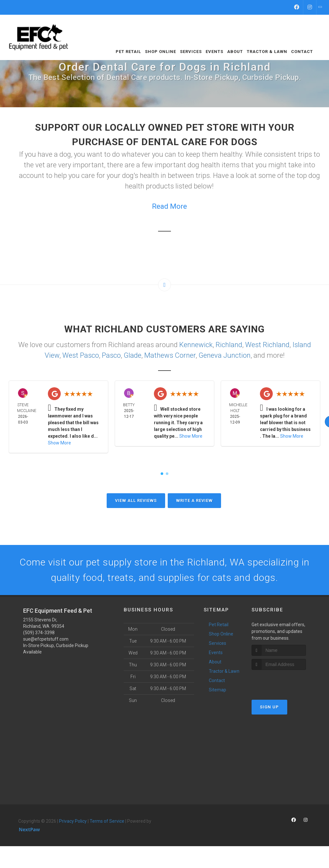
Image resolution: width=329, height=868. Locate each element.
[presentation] (286, 682)
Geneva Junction (225, 355)
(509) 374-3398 (39, 633)
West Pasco (81, 355)
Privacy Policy (73, 821)
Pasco (111, 355)
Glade (133, 355)
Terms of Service (107, 821)
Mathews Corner (170, 355)
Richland (229, 345)
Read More (169, 206)
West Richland (267, 345)
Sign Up (269, 707)
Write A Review (194, 500)
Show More (59, 443)
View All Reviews (136, 500)
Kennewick (196, 345)
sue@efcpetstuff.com (46, 639)
